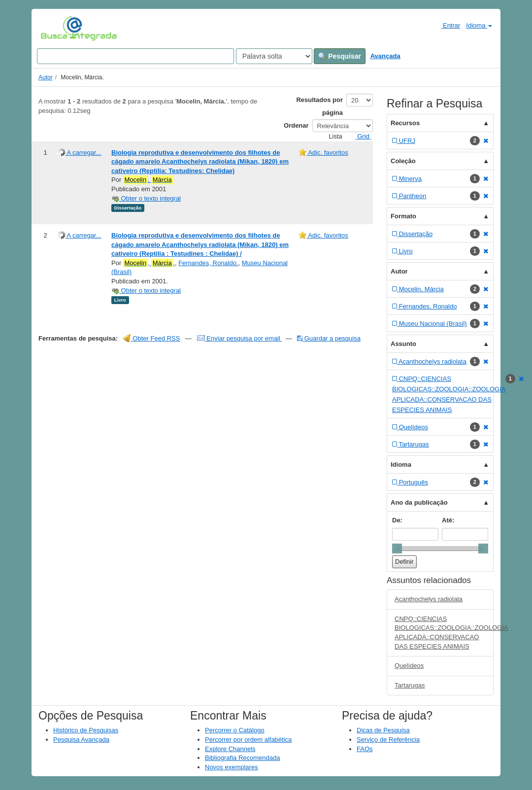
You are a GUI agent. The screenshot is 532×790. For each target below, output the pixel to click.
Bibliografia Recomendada (242, 758)
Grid (360, 136)
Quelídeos (409, 666)
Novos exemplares (232, 767)
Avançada (385, 56)
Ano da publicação (419, 502)
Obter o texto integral (146, 198)
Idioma (479, 25)
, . (149, 263)
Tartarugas (410, 685)
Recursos (405, 123)
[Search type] (274, 56)
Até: (448, 520)
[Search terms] (135, 56)
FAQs (365, 749)
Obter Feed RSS (152, 338)
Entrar (447, 25)
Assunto (403, 344)
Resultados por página (319, 106)
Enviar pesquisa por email (240, 338)
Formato (403, 216)
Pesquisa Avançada (81, 739)
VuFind (56, 28)
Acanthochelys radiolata (429, 599)
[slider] (397, 549)
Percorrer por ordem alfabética (248, 739)
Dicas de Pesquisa (383, 730)
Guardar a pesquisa (329, 338)
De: (397, 520)
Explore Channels (230, 749)
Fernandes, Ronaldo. (208, 263)
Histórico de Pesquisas (86, 730)
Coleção (403, 161)
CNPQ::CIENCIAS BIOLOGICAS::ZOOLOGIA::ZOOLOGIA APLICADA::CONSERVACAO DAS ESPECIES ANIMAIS (444, 633)
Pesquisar (340, 56)
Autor (46, 77)
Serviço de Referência (388, 739)
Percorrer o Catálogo (235, 730)
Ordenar (296, 125)
